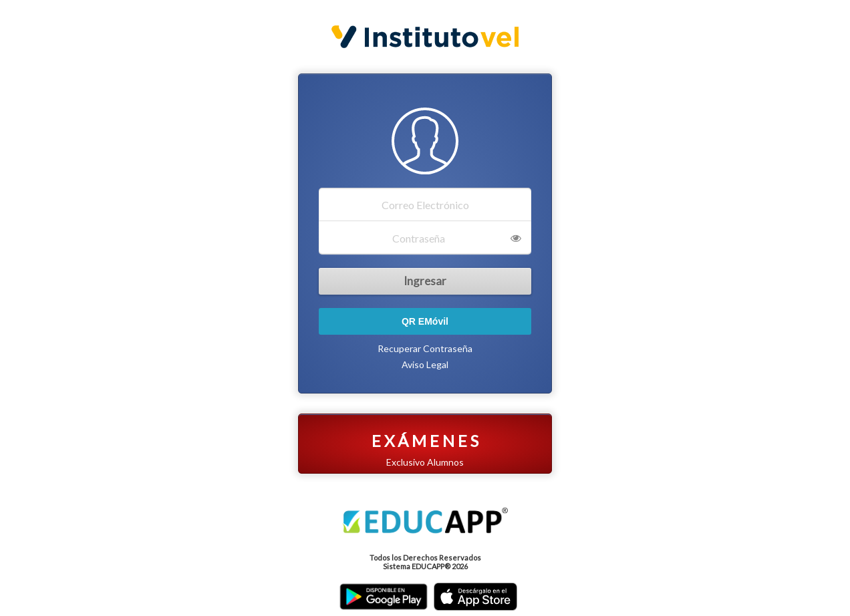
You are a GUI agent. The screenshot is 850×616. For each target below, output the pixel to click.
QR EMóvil (425, 321)
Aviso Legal (425, 364)
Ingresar (425, 281)
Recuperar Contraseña (425, 348)
